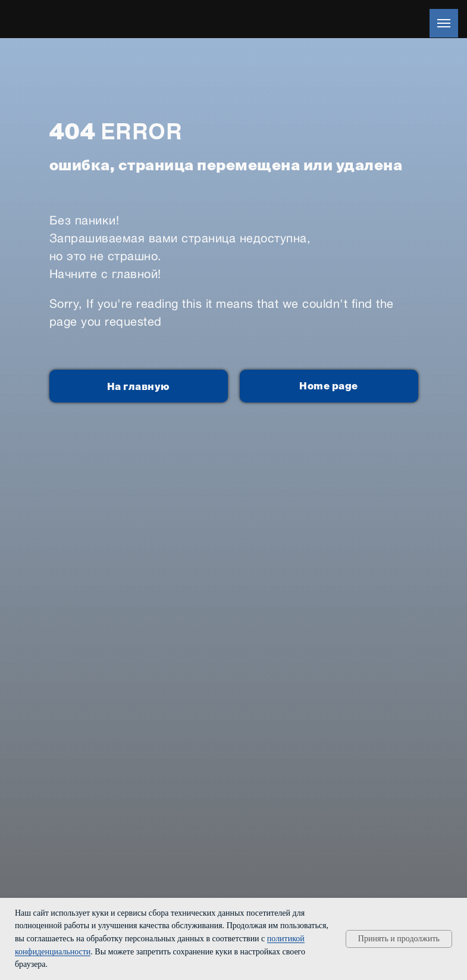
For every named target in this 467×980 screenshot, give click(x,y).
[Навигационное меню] (444, 23)
